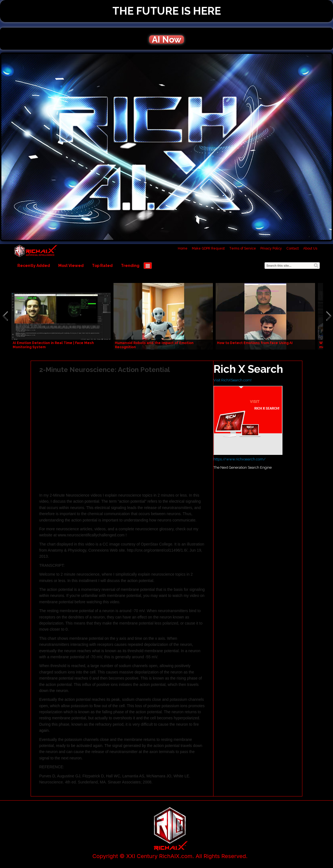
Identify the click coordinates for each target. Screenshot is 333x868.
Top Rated (102, 266)
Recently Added (34, 266)
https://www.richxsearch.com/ (240, 459)
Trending (130, 266)
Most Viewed (71, 266)
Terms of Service (243, 248)
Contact (293, 248)
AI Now (166, 40)
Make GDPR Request (208, 248)
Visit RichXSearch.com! (232, 380)
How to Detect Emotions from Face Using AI (255, 343)
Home (183, 248)
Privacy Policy (271, 248)
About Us (310, 248)
